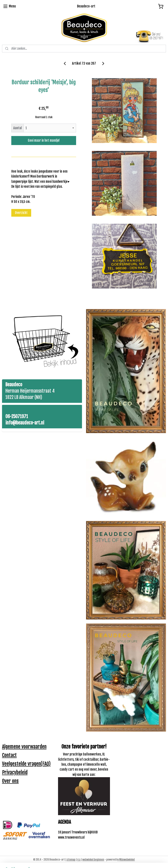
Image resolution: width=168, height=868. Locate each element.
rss (79, 860)
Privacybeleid (15, 772)
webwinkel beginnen (93, 860)
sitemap (71, 860)
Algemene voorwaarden (24, 747)
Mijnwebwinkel (127, 860)
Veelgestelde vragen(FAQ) (26, 764)
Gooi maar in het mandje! (44, 140)
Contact (9, 755)
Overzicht (21, 213)
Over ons (10, 781)
